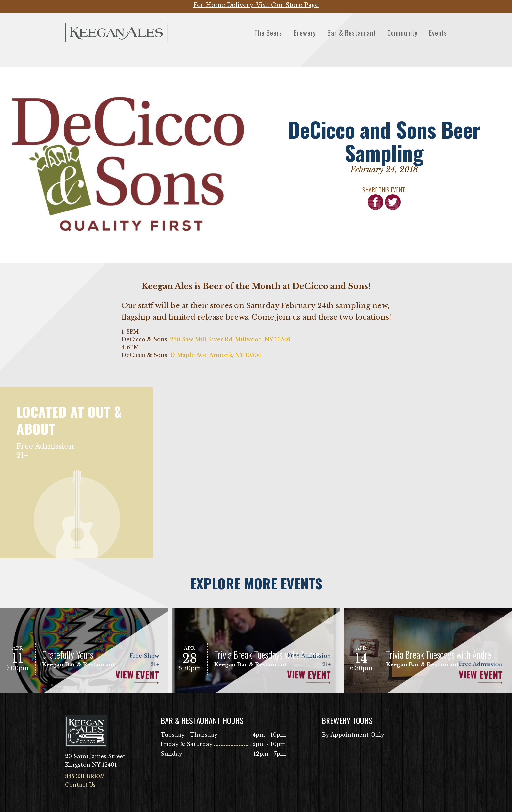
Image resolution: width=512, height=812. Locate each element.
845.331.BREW (85, 776)
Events (438, 33)
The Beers (268, 33)
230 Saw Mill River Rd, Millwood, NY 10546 (230, 339)
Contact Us (80, 785)
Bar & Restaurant (352, 33)
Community (402, 33)
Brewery (305, 33)
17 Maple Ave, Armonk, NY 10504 (216, 355)
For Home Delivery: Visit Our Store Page (256, 5)
